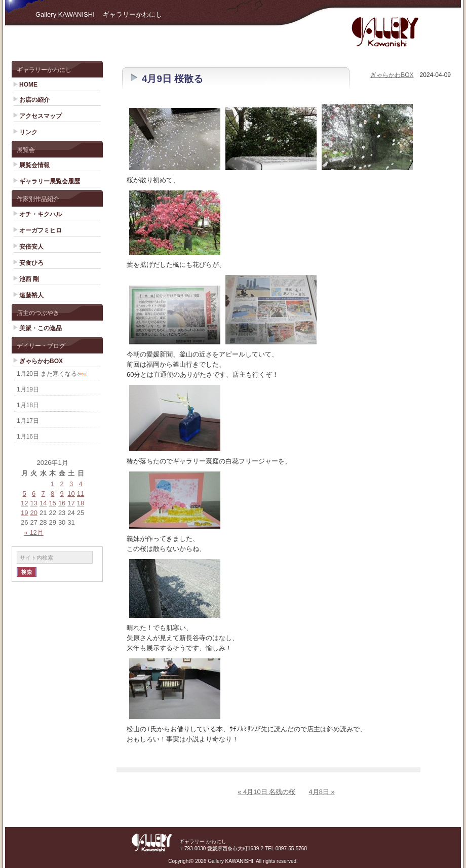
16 (62, 503)
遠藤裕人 (31, 295)
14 (43, 503)
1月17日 (28, 421)
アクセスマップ (41, 116)
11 (81, 494)
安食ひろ (31, 263)
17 (71, 503)
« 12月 (34, 532)
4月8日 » (321, 792)
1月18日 (28, 405)
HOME (28, 85)
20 (33, 513)
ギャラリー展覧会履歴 (50, 181)
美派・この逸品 (41, 328)
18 (81, 503)
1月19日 (28, 389)
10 (71, 494)
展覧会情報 (34, 165)
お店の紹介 (34, 100)
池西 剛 (29, 279)
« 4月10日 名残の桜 (266, 792)
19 (24, 513)
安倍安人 (31, 247)
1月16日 (28, 437)
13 (33, 503)
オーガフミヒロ (41, 230)
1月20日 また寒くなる (47, 374)
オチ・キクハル (41, 214)
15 (52, 503)
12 (24, 503)
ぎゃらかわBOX (41, 361)
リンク (28, 132)
